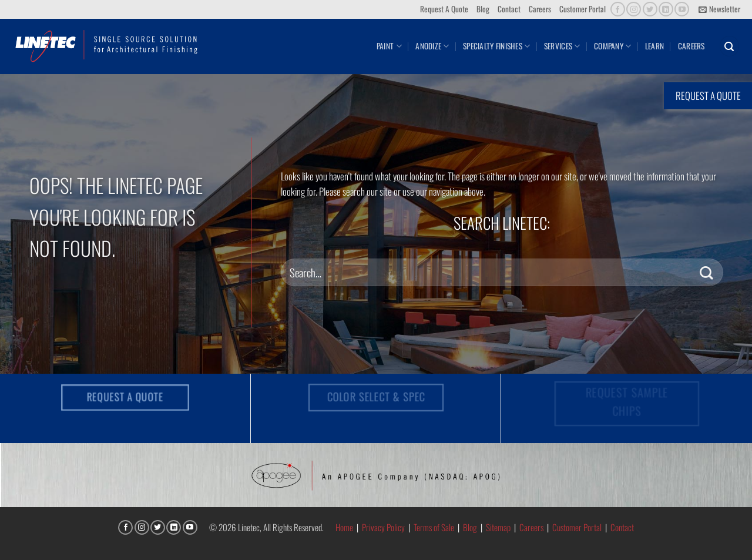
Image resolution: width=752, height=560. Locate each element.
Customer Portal (583, 9)
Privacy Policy (383, 527)
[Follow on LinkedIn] (666, 9)
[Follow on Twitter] (650, 9)
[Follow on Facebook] (618, 9)
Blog (483, 9)
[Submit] (706, 272)
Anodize (432, 46)
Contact (509, 9)
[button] (719, 9)
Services (562, 46)
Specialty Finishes (496, 46)
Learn (654, 46)
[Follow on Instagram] (634, 9)
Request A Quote (444, 9)
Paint (389, 46)
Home (344, 527)
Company (612, 46)
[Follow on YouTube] (682, 9)
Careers (540, 9)
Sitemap (498, 527)
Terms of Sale (434, 527)
